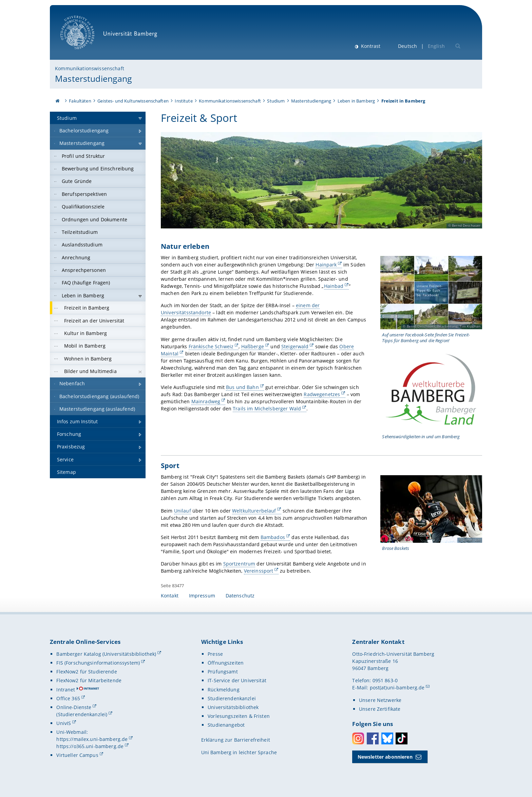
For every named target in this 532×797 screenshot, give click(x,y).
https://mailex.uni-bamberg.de (92, 739)
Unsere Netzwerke (380, 700)
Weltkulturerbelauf (254, 510)
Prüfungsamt (223, 672)
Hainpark (326, 265)
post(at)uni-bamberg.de (397, 688)
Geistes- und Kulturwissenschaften (133, 101)
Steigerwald (295, 346)
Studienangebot (226, 725)
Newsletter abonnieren (385, 757)
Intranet (66, 690)
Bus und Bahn (242, 387)
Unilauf (183, 510)
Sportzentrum (239, 564)
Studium (276, 101)
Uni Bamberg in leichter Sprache (239, 752)
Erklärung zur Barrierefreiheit (236, 740)
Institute (184, 101)
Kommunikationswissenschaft (90, 68)
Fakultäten (80, 101)
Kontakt (170, 596)
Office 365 (68, 698)
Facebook (373, 738)
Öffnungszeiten (226, 663)
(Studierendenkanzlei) (82, 714)
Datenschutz (240, 596)
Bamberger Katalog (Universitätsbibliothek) (106, 654)
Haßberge (253, 346)
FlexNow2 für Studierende (87, 672)
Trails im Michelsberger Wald (267, 409)
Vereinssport (259, 571)
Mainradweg (206, 401)
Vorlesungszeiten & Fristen (239, 716)
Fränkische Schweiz (211, 346)
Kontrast (370, 46)
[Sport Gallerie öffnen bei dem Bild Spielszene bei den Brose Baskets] (431, 509)
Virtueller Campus (77, 755)
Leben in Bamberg (356, 101)
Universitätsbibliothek (233, 707)
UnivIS (64, 723)
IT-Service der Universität (237, 680)
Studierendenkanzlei (232, 698)
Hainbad (334, 286)
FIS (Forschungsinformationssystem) (98, 663)
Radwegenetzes (322, 394)
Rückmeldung (224, 690)
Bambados (273, 537)
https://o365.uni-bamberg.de (90, 746)
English (436, 46)
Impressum (202, 596)
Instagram (358, 738)
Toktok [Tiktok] (402, 738)
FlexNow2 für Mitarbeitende (89, 680)
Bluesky (387, 738)
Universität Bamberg (111, 36)
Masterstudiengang (93, 78)
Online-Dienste (74, 707)
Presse (215, 654)
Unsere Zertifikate (380, 709)
